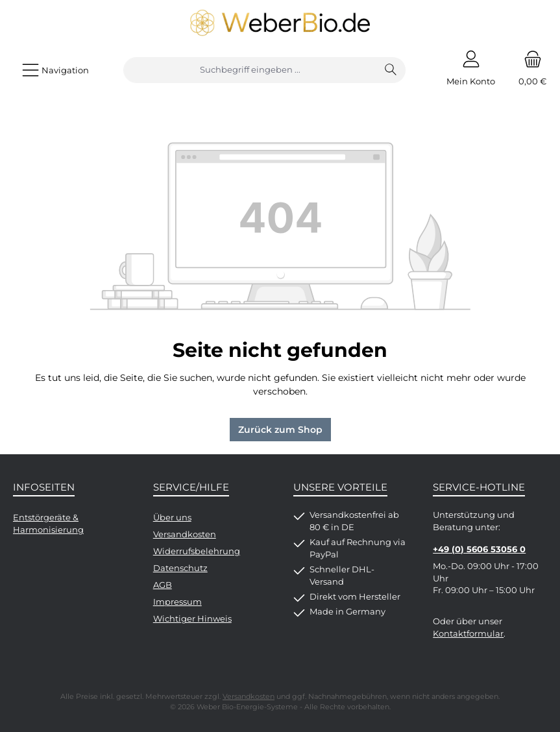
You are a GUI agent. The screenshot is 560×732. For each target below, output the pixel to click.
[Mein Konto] (471, 70)
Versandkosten (185, 534)
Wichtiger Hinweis (192, 619)
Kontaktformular (468, 634)
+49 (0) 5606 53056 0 (479, 549)
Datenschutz (180, 568)
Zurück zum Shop (280, 430)
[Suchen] (391, 70)
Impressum (177, 602)
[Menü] (55, 70)
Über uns (172, 518)
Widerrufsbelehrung (197, 551)
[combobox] (250, 70)
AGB (163, 585)
